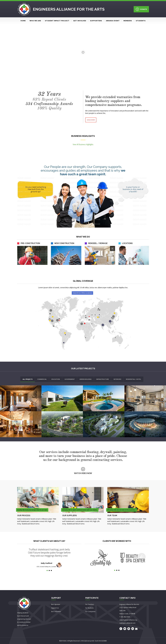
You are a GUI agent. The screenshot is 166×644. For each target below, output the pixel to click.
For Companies (90, 612)
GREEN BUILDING (85, 379)
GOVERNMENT (70, 379)
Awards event (112, 21)
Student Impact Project (56, 21)
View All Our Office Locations (82, 293)
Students (140, 21)
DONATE (141, 9)
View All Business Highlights (83, 144)
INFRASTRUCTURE (103, 379)
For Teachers (90, 604)
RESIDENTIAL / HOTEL (133, 379)
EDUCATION (56, 379)
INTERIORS (117, 379)
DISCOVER (91, 120)
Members (127, 21)
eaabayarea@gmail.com (127, 623)
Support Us (55, 608)
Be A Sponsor (56, 604)
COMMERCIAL (42, 379)
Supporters (95, 21)
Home (23, 21)
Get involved (79, 21)
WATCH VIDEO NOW (83, 473)
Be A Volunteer (56, 612)
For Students (89, 608)
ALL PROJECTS (28, 379)
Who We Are (35, 21)
